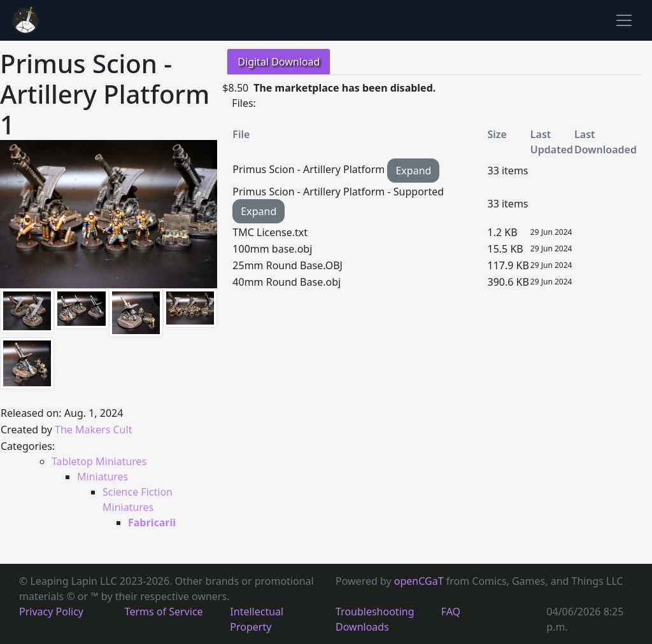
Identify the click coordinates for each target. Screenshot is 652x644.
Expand (413, 171)
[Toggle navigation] (624, 20)
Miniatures (103, 477)
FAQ (451, 612)
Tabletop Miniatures (99, 461)
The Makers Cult (93, 430)
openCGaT (420, 581)
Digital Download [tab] (279, 62)
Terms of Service (164, 612)
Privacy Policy (51, 612)
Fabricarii (152, 522)
